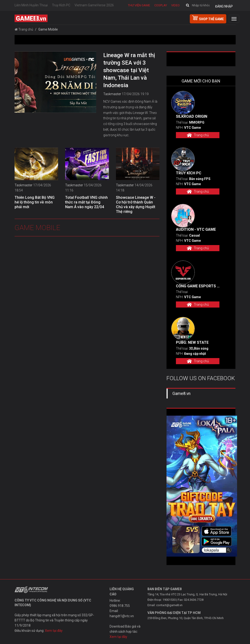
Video (175, 5)
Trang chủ (24, 29)
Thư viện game (139, 5)
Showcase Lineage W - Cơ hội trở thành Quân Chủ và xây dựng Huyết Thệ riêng (136, 205)
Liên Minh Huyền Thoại (31, 5)
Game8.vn (181, 394)
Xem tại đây (54, 631)
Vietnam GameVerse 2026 (94, 5)
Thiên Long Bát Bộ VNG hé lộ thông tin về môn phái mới (35, 202)
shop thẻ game (208, 18)
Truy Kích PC (61, 5)
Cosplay (161, 5)
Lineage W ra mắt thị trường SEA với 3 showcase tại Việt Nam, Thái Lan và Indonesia (129, 70)
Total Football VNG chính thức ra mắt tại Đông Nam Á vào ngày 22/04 (86, 202)
